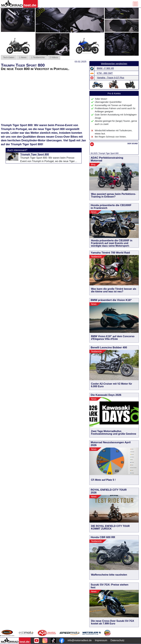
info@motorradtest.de (80, 640)
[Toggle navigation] (135, 4)
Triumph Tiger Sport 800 (35, 154)
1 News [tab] (23, 57)
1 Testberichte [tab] (38, 57)
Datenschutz (117, 640)
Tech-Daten (9, 57)
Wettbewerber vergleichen (114, 64)
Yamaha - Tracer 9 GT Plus (111, 78)
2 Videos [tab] (54, 57)
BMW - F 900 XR (105, 68)
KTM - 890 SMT (105, 73)
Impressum (101, 640)
